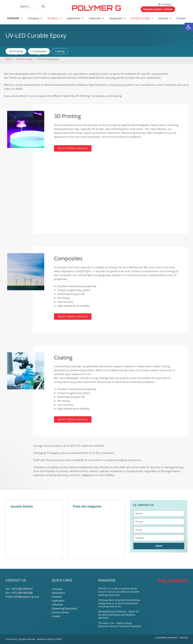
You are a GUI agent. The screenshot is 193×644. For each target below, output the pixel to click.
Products (55, 18)
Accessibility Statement (166, 637)
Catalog (15, 18)
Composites (39, 51)
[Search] (43, 6)
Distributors (59, 593)
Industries (96, 18)
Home (9, 59)
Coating (60, 51)
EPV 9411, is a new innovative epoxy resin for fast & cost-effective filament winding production (119, 592)
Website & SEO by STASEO (50, 639)
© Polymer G (12, 639)
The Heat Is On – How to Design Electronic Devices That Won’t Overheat (120, 625)
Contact (181, 18)
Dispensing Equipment (64, 608)
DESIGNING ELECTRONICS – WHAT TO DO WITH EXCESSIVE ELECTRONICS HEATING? (119, 615)
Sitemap (184, 637)
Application (75, 18)
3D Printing (16, 51)
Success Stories (60, 612)
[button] (189, 27)
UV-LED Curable (142, 18)
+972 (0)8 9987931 (22, 589)
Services (165, 18)
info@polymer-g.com (26, 597)
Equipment (117, 18)
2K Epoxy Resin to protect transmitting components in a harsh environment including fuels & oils (119, 603)
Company (35, 18)
